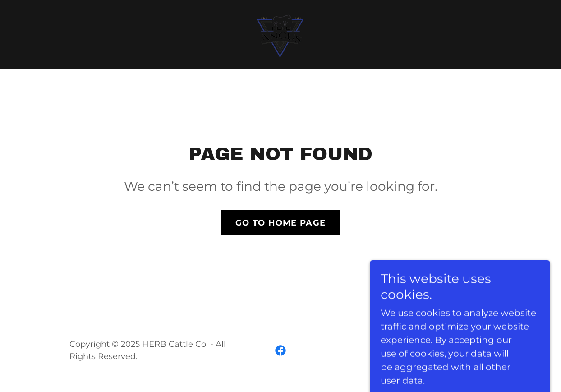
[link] (280, 34)
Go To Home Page (280, 223)
